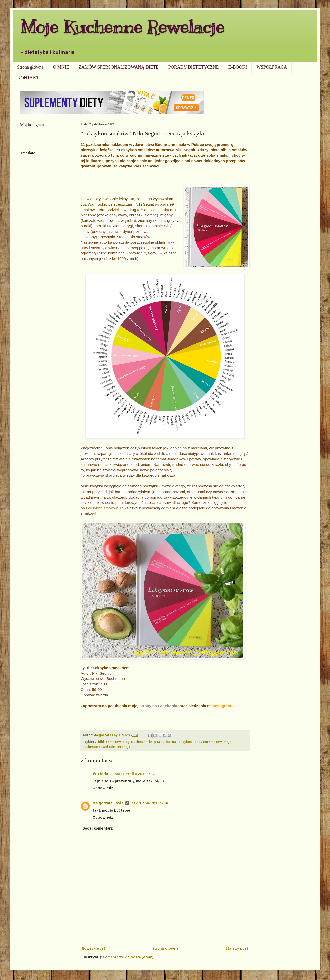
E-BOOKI (238, 67)
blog (126, 742)
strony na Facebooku (159, 706)
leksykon (185, 742)
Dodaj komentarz (97, 828)
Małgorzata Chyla (108, 803)
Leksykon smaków (102, 508)
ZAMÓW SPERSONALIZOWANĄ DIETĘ (119, 67)
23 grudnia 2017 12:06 (150, 803)
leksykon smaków (208, 742)
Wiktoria (100, 774)
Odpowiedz (103, 788)
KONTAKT (28, 78)
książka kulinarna (162, 742)
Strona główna (30, 67)
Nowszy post (93, 948)
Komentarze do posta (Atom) (128, 957)
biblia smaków (109, 742)
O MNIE (61, 67)
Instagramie (223, 706)
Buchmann (139, 742)
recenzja (123, 747)
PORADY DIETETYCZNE (194, 67)
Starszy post (237, 948)
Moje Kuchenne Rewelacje (122, 27)
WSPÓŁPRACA (272, 67)
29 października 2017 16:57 (133, 774)
